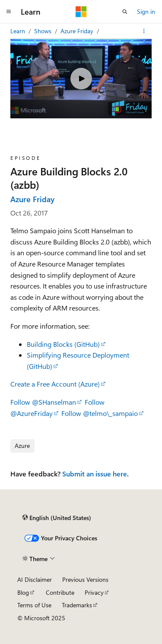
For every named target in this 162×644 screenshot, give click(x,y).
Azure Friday (78, 31)
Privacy (94, 592)
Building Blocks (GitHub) (63, 344)
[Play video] (81, 79)
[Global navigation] (9, 12)
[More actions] (144, 31)
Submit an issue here (95, 474)
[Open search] (125, 12)
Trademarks (77, 605)
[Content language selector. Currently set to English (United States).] (57, 517)
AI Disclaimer (35, 579)
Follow (43, 402)
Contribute (60, 592)
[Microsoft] (81, 12)
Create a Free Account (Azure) (55, 384)
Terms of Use (34, 605)
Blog (23, 592)
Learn (19, 31)
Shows (44, 31)
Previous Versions (85, 579)
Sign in (146, 11)
